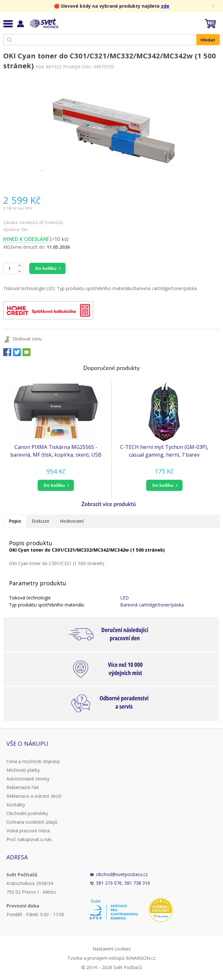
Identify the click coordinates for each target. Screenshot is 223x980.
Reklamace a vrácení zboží (34, 796)
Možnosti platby (23, 770)
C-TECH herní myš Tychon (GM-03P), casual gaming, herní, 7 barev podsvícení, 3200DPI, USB (164, 451)
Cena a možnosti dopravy (33, 761)
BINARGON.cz (141, 958)
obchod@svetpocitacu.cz (122, 874)
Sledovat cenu (27, 339)
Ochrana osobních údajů (32, 822)
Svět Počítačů (43, 23)
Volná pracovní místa (28, 831)
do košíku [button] (54, 485)
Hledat (208, 40)
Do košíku (46, 268)
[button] (56, 485)
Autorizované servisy (28, 779)
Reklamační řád (22, 787)
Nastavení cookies (112, 949)
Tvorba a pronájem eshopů (96, 958)
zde (165, 6)
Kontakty (16, 805)
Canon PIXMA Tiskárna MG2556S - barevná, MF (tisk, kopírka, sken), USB (56, 451)
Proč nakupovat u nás (29, 839)
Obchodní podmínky (27, 813)
